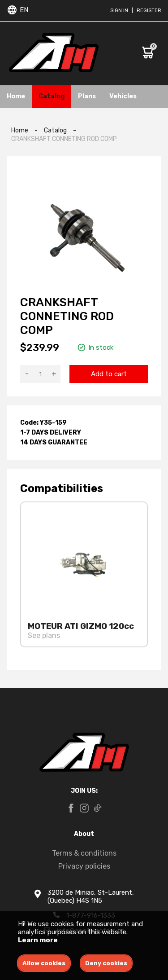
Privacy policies (84, 866)
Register (149, 11)
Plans (87, 96)
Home (16, 96)
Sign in (119, 11)
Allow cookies (44, 963)
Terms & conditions (84, 853)
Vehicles (123, 96)
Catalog (52, 96)
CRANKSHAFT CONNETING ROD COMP (64, 139)
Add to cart (109, 374)
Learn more (38, 940)
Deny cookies (106, 963)
